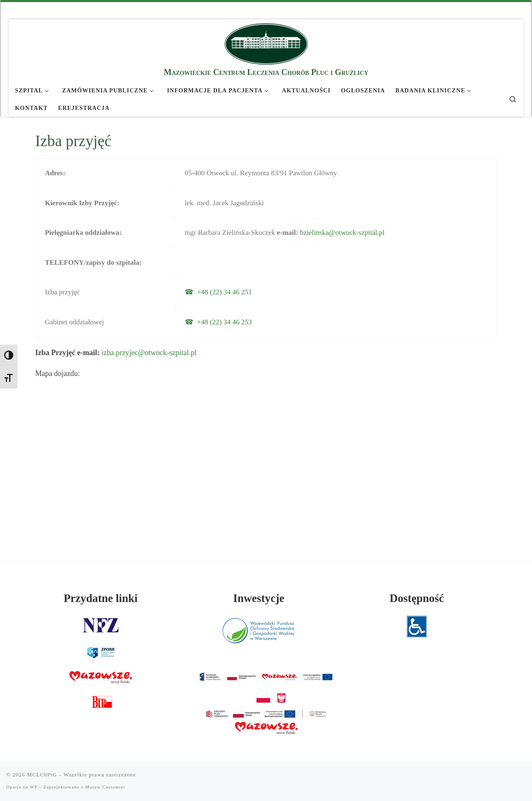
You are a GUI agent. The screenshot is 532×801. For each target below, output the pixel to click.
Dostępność (417, 598)
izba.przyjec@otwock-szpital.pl (149, 353)
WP (33, 787)
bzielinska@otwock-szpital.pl (342, 233)
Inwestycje (259, 598)
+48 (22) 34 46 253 (225, 322)
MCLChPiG (42, 775)
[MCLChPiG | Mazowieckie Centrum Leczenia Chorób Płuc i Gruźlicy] (266, 43)
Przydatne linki (101, 598)
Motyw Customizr (105, 787)
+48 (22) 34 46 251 (225, 292)
